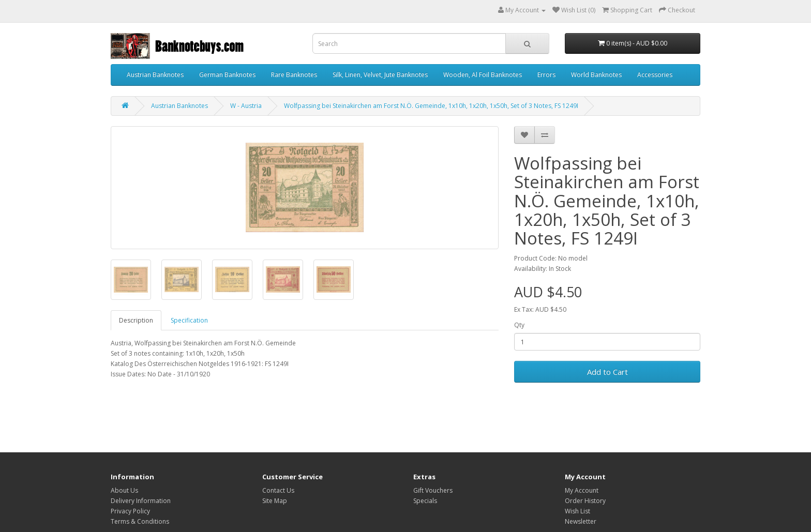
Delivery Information (141, 501)
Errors (546, 75)
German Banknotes (227, 75)
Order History (585, 501)
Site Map (275, 501)
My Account (582, 490)
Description (136, 320)
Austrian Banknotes (155, 75)
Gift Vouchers (433, 490)
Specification (189, 320)
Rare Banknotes (294, 75)
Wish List (577, 511)
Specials (425, 501)
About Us (124, 490)
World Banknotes (596, 75)
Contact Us (278, 490)
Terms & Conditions (140, 521)
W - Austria (246, 106)
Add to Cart (607, 372)
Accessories (655, 75)
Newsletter (581, 521)
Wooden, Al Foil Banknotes (483, 75)
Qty (519, 325)
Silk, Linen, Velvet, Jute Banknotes (380, 75)
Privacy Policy (130, 511)
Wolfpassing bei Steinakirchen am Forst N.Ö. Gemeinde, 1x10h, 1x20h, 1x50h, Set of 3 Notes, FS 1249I (431, 106)
